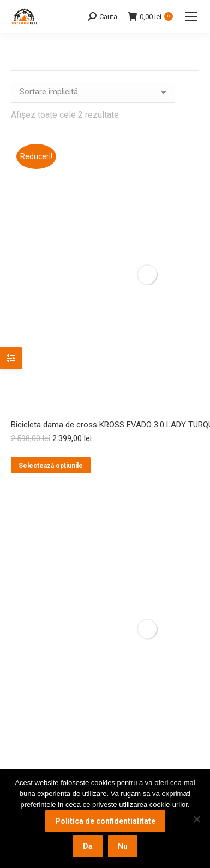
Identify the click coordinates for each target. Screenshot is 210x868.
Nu (123, 846)
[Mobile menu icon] (191, 16)
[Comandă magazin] (93, 92)
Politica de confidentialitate (105, 821)
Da (88, 846)
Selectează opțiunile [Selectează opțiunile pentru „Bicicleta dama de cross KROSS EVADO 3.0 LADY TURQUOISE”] (51, 466)
